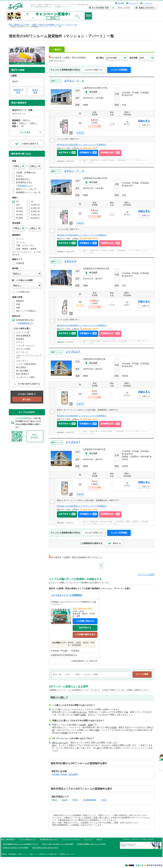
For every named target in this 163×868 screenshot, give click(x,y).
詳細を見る (144, 121)
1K (127, 712)
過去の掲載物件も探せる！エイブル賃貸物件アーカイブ (21, 844)
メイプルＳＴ (73, 352)
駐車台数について (25, 186)
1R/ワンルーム (141, 160)
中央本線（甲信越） (108, 160)
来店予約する (67, 153)
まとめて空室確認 (119, 70)
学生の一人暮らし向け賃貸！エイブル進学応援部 (58, 844)
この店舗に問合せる (85, 621)
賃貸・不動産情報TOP (8, 839)
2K (53, 730)
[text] (92, 674)
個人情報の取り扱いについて (49, 839)
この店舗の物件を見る (85, 634)
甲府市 (54, 800)
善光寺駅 (145, 522)
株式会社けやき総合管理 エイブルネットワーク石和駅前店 (82, 145)
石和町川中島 (94, 160)
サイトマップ (133, 3)
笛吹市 (85, 160)
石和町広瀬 (93, 431)
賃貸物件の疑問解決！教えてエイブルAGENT (91, 844)
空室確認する (88, 153)
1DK (76, 715)
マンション (130, 431)
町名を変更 (35, 91)
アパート (130, 160)
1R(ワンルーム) (80, 712)
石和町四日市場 (95, 341)
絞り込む (27, 399)
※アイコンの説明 (146, 575)
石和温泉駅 (121, 160)
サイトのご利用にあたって (28, 839)
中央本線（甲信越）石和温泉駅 (65, 774)
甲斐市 (75, 800)
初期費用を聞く (110, 153)
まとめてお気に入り (94, 70)
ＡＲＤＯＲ (70, 261)
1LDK (83, 715)
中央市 (104, 800)
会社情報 (121, 3)
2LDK (90, 725)
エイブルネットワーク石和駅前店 (67, 595)
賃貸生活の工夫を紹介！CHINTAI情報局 (16, 848)
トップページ (148, 3)
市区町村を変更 (18, 91)
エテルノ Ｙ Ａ (74, 81)
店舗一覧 (99, 839)
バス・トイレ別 (88, 162)
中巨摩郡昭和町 (90, 800)
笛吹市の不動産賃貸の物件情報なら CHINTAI (128, 845)
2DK (97, 730)
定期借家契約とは (25, 323)
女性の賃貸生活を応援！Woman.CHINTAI (45, 848)
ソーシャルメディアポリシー (71, 839)
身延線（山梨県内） (133, 522)
